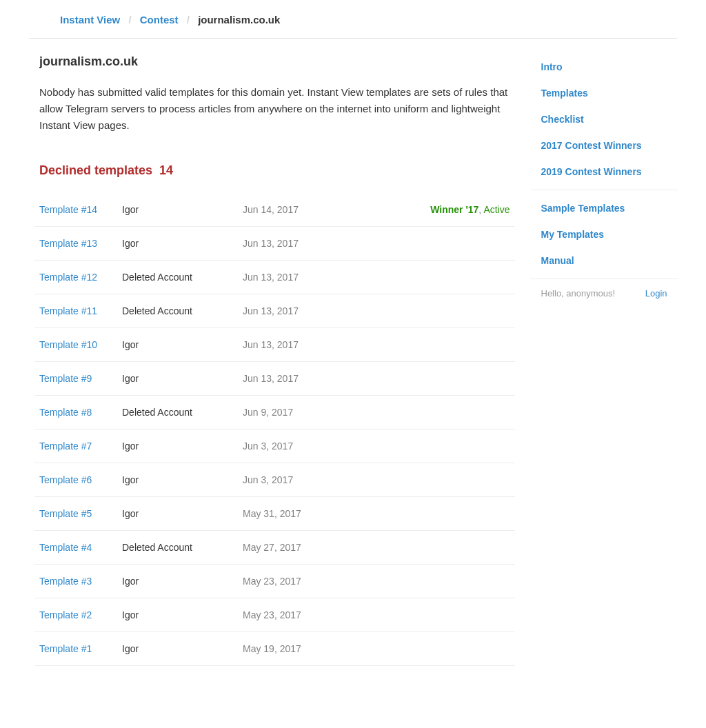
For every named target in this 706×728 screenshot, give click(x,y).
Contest (159, 20)
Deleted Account (157, 277)
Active (496, 210)
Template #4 (65, 547)
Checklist (563, 119)
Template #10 (68, 345)
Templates (565, 93)
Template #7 (65, 446)
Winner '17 (454, 210)
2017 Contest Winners (592, 145)
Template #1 (65, 649)
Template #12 (68, 277)
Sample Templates (583, 208)
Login (656, 293)
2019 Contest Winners (592, 172)
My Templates (573, 234)
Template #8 (65, 412)
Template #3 (65, 581)
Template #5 (65, 514)
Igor (130, 210)
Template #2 (65, 615)
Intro (552, 67)
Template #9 (65, 378)
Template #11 (68, 311)
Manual (558, 261)
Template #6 (65, 480)
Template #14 (68, 210)
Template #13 (68, 243)
